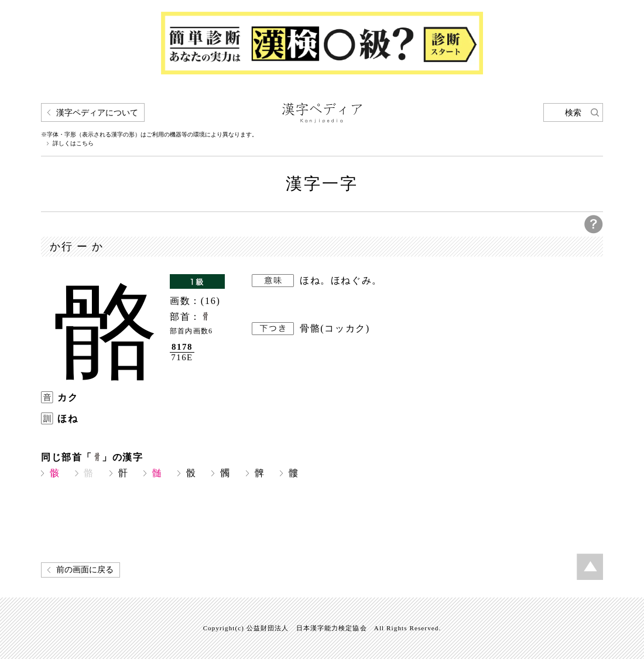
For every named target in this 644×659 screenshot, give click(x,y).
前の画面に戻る (85, 570)
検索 (573, 113)
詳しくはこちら (73, 144)
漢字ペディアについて (97, 113)
